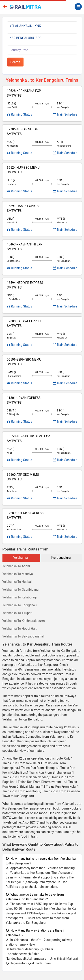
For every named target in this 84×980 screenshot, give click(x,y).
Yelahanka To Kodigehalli (20, 605)
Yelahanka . (21, 558)
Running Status (20, 114)
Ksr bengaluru (61, 558)
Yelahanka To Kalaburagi (20, 597)
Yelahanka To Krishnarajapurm (24, 621)
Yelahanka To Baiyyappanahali (24, 636)
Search (15, 62)
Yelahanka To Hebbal (17, 582)
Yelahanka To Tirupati (17, 613)
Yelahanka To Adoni (16, 566)
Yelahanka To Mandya (18, 574)
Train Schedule (65, 114)
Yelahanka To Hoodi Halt (20, 629)
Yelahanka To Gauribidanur (21, 590)
